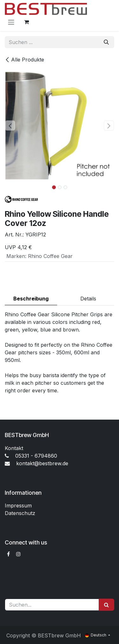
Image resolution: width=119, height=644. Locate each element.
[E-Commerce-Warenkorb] (26, 22)
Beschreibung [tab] (31, 299)
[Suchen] (106, 42)
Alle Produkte (24, 60)
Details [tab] (88, 299)
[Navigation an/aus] (11, 22)
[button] (10, 126)
